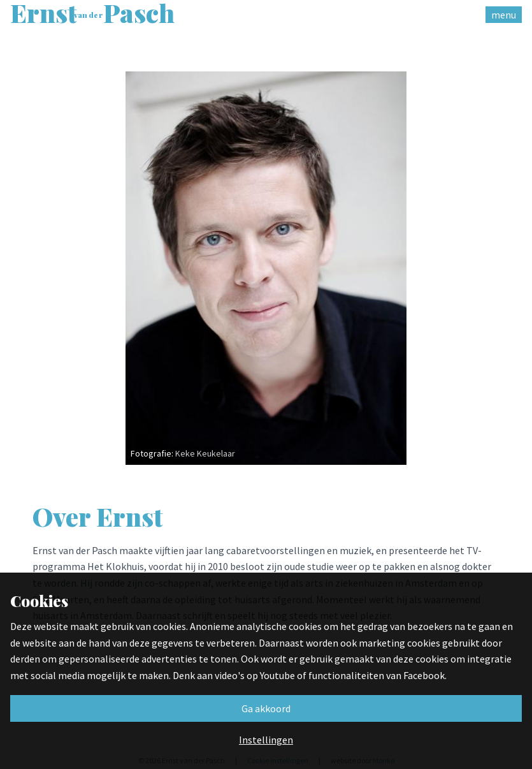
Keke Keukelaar (205, 453)
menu (504, 15)
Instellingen (266, 740)
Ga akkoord (266, 708)
